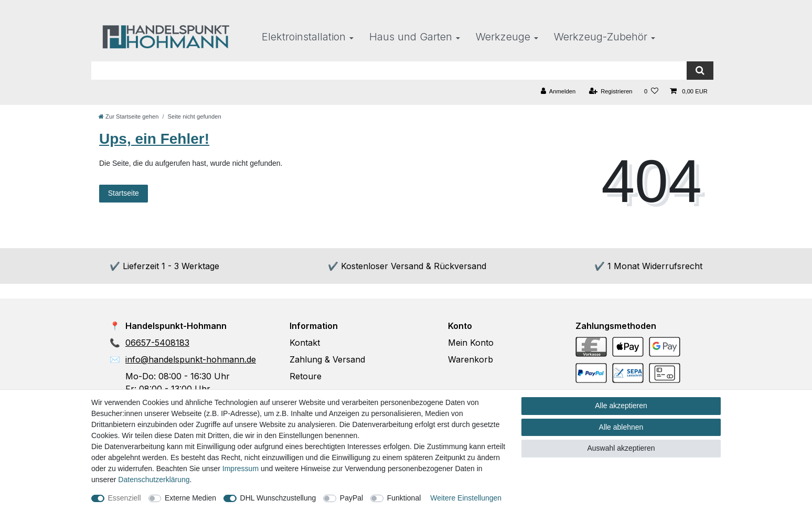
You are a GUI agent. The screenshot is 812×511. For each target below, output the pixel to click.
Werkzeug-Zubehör (601, 37)
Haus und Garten (411, 37)
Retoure (306, 376)
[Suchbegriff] (389, 71)
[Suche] (700, 71)
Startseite (124, 193)
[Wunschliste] (651, 92)
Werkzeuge (503, 37)
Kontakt (305, 343)
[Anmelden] (558, 92)
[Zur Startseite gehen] (129, 116)
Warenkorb (471, 359)
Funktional (404, 498)
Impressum (241, 469)
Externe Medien (190, 498)
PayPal (351, 498)
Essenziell (125, 498)
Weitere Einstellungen (466, 498)
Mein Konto (471, 343)
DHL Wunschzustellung (278, 498)
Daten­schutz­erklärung (154, 480)
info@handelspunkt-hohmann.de (191, 359)
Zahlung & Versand (327, 359)
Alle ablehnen (621, 427)
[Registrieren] (610, 92)
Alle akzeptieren (621, 406)
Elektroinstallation (304, 37)
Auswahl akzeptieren (621, 448)
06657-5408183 (157, 343)
